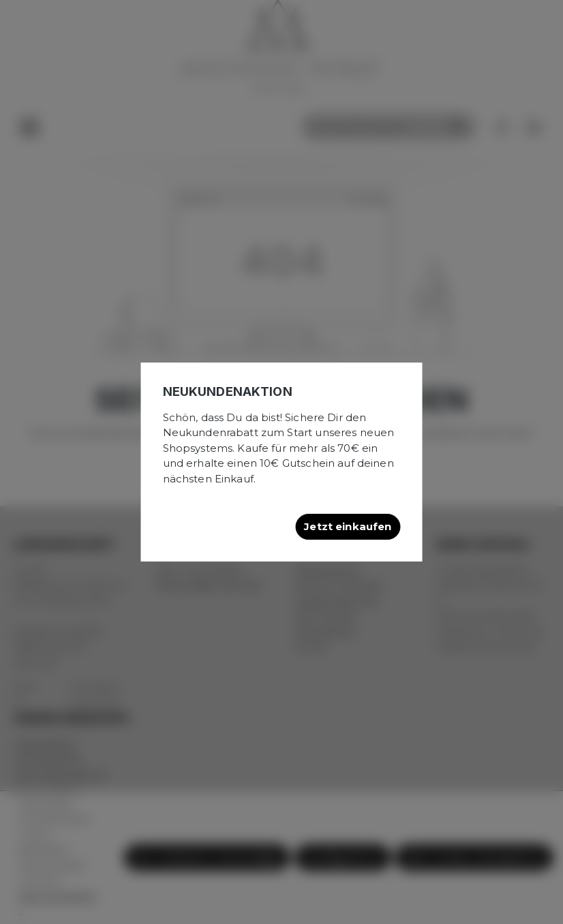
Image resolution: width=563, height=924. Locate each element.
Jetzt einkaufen (348, 526)
